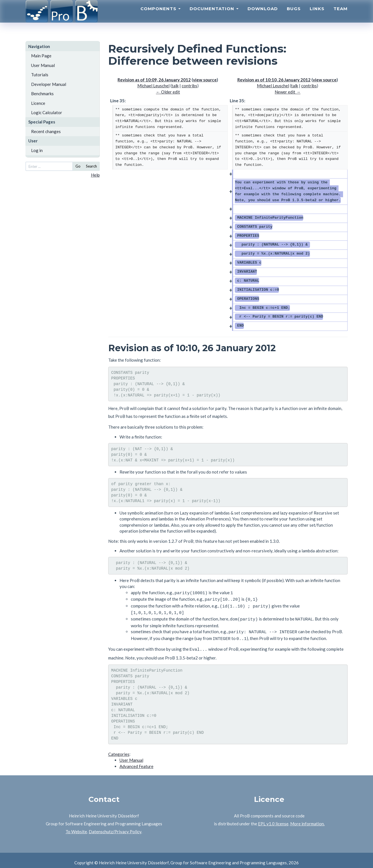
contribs (189, 86)
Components (161, 16)
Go (78, 166)
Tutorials (40, 75)
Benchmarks (42, 94)
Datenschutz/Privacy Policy (115, 827)
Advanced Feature (136, 761)
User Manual (43, 65)
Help (95, 175)
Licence (38, 103)
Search (91, 166)
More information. (307, 819)
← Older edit (168, 92)
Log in (37, 150)
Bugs (294, 16)
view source (205, 80)
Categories (119, 749)
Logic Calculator (47, 112)
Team (341, 16)
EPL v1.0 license (273, 819)
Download (263, 16)
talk (175, 86)
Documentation (214, 16)
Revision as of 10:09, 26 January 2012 (154, 80)
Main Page (41, 56)
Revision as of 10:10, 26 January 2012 (274, 80)
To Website (76, 827)
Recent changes (46, 131)
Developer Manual (49, 84)
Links (317, 16)
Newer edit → (288, 92)
